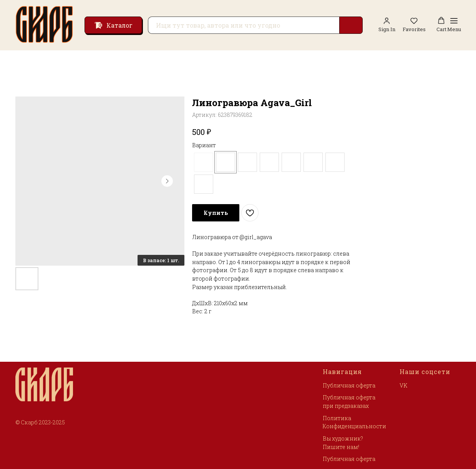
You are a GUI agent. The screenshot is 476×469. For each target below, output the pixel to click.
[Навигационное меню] (454, 25)
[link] (387, 25)
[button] (414, 25)
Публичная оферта (349, 385)
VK (403, 385)
